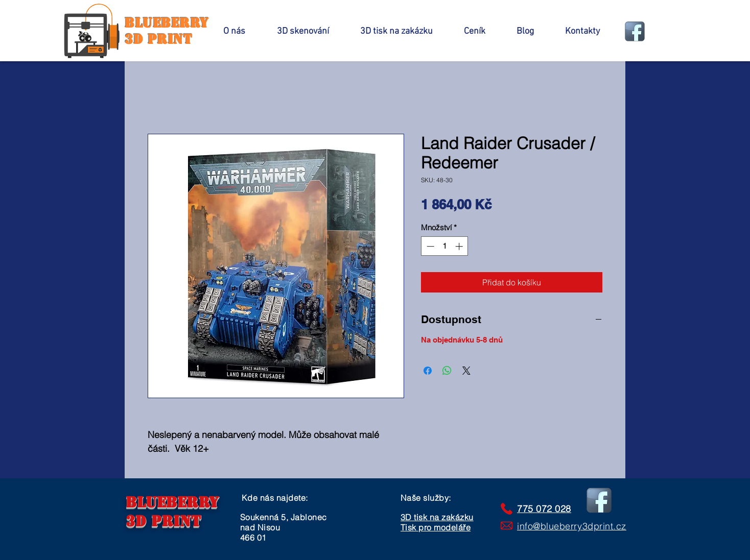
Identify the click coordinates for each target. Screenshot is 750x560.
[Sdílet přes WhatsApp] (447, 371)
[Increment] (460, 246)
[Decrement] (429, 246)
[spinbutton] (445, 246)
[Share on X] (466, 371)
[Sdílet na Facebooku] (428, 371)
